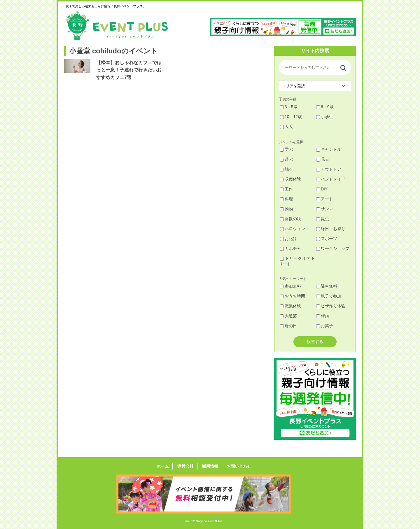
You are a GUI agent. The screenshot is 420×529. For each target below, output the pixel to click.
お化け (288, 239)
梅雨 (323, 316)
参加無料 (290, 286)
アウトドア (329, 169)
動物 (286, 209)
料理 (286, 199)
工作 (286, 189)
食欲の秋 (290, 219)
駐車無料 (327, 286)
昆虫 (323, 219)
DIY (322, 189)
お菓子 (325, 326)
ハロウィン (293, 229)
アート (325, 199)
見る (323, 159)
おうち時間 (293, 296)
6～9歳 (325, 107)
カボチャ (290, 248)
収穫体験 (290, 179)
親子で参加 (329, 296)
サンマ (325, 209)
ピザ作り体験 (331, 306)
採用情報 (209, 466)
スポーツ (327, 239)
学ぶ (286, 149)
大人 (286, 127)
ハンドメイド (331, 179)
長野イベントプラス (117, 26)
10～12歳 (291, 117)
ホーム (164, 466)
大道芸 (288, 316)
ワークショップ (333, 248)
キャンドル (329, 149)
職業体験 (290, 306)
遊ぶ (286, 159)
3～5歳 (289, 107)
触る (286, 169)
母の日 (288, 326)
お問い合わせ (237, 466)
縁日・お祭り (331, 229)
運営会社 (186, 466)
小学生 (325, 117)
